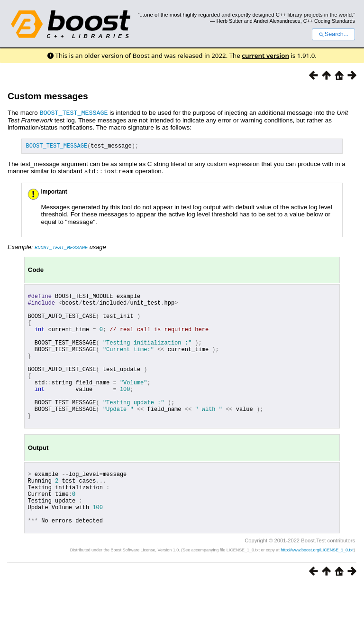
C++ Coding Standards (329, 21)
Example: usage (57, 247)
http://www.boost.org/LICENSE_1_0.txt (317, 589)
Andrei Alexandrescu (277, 21)
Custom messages (48, 96)
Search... (333, 34)
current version (265, 56)
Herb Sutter (230, 21)
